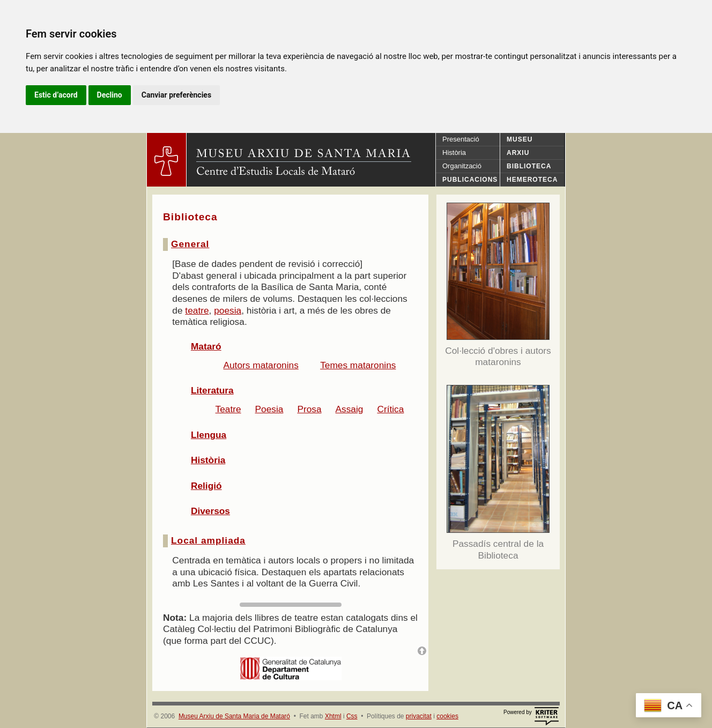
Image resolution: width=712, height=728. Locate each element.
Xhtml (333, 716)
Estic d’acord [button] (56, 95)
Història (454, 153)
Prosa (309, 409)
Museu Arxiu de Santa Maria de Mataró (234, 716)
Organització (462, 166)
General (190, 244)
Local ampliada (208, 540)
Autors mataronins (261, 365)
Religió (206, 486)
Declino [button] (110, 95)
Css (352, 716)
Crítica (390, 409)
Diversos (210, 511)
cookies (447, 716)
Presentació (461, 139)
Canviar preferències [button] (176, 95)
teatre (197, 310)
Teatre (228, 409)
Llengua (209, 435)
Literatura (212, 390)
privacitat (419, 716)
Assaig (350, 409)
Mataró (206, 346)
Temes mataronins (358, 365)
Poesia (269, 409)
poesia (228, 310)
